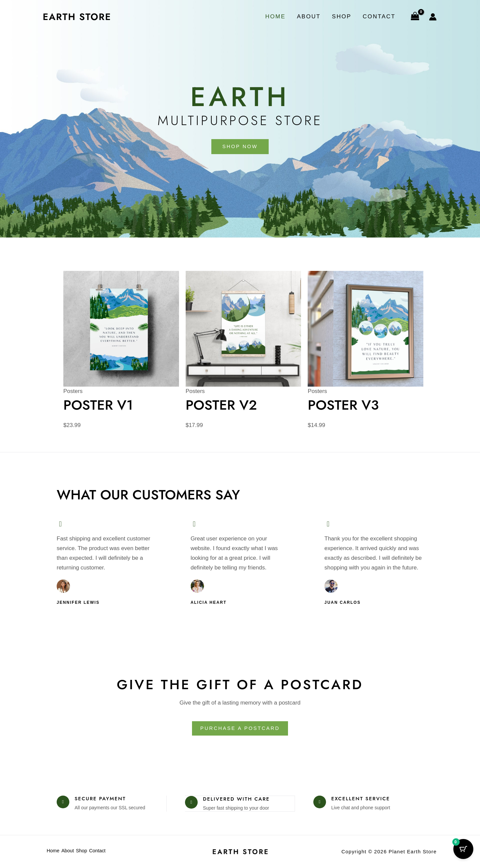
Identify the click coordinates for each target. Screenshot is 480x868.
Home (275, 17)
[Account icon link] (433, 17)
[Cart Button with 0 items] (463, 851)
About (309, 17)
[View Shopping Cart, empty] (415, 17)
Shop (342, 17)
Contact (379, 17)
